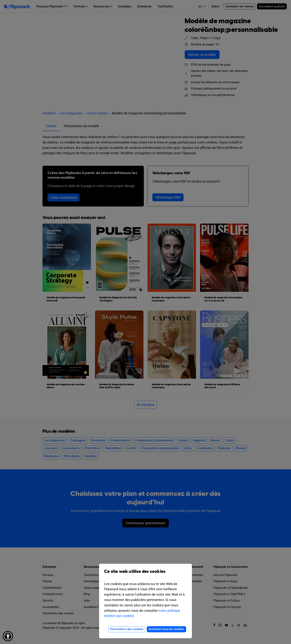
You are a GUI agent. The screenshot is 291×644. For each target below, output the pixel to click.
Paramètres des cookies (127, 629)
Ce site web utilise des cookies (145, 574)
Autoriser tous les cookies (166, 629)
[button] (8, 636)
